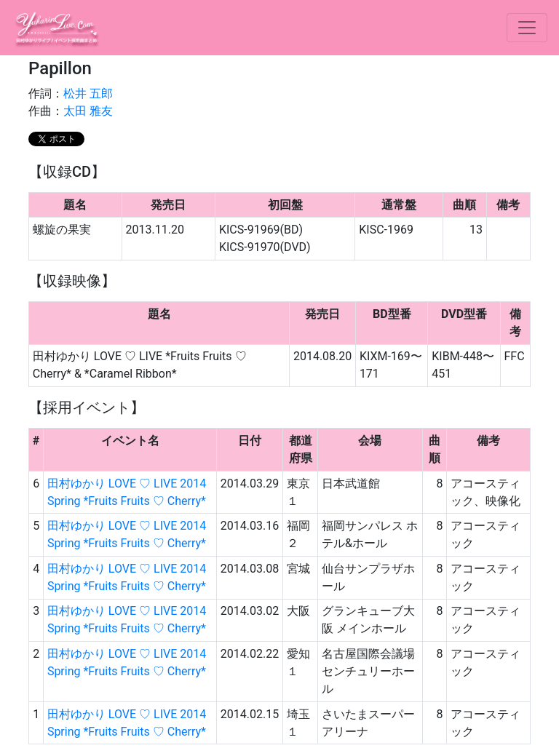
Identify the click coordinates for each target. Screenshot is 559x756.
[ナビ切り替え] (527, 28)
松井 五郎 (88, 93)
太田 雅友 (88, 111)
